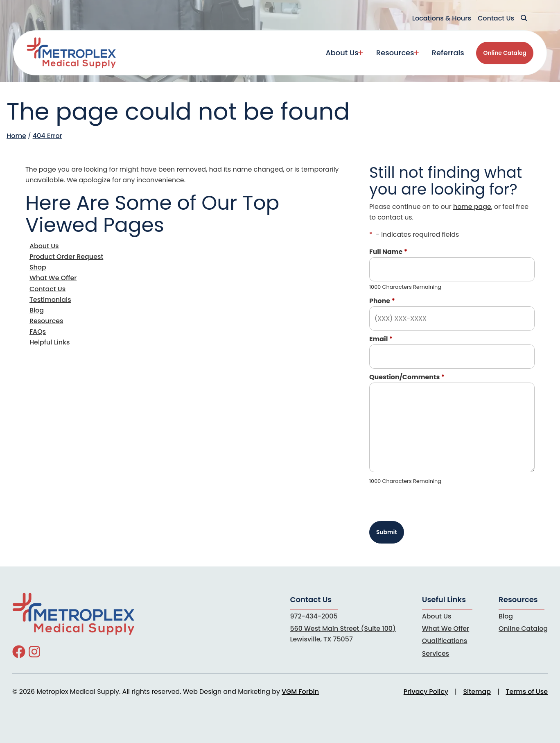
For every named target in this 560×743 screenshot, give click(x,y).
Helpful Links (50, 342)
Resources (395, 53)
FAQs (38, 332)
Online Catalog (505, 53)
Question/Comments (407, 377)
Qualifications (445, 641)
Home (16, 136)
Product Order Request (66, 257)
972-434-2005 (314, 616)
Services (436, 654)
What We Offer (53, 278)
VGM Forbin (300, 692)
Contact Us (496, 18)
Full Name (388, 252)
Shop (38, 267)
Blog (37, 310)
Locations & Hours (442, 18)
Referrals (448, 53)
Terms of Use (527, 692)
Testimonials (50, 300)
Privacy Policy (426, 692)
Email (381, 339)
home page (472, 207)
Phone (382, 301)
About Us (342, 53)
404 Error (47, 136)
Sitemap (477, 692)
